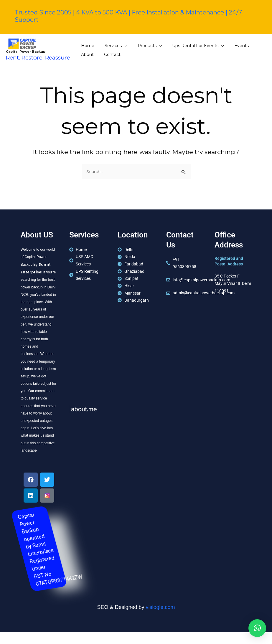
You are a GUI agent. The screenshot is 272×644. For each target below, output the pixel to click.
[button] (257, 628)
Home (87, 46)
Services (113, 46)
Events (232, 46)
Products (144, 46)
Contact (88, 55)
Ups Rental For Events (191, 46)
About (254, 46)
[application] (121, 46)
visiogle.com (160, 607)
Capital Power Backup (26, 52)
